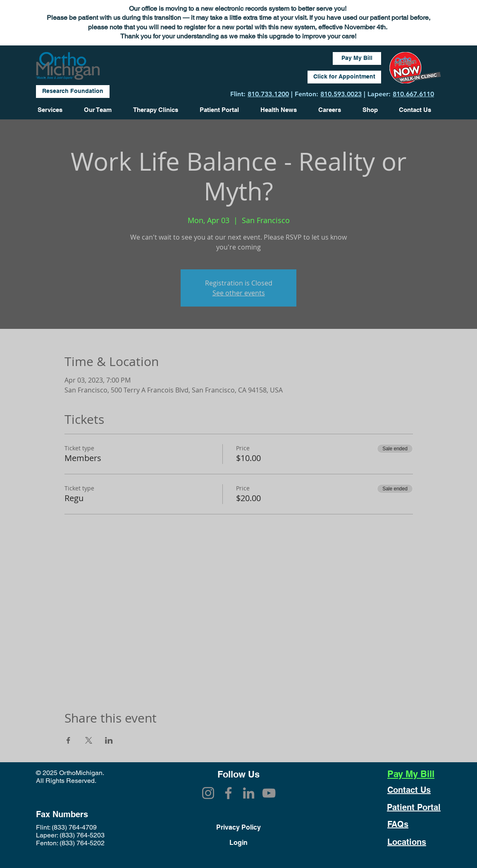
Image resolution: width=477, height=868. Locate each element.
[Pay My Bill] (357, 58)
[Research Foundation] (73, 92)
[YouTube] (269, 793)
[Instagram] (208, 793)
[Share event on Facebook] (68, 740)
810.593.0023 (341, 94)
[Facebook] (228, 793)
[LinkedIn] (249, 793)
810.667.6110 (413, 94)
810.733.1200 (268, 94)
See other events (239, 293)
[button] (283, 110)
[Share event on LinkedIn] (109, 740)
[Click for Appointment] (344, 77)
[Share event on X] (89, 740)
